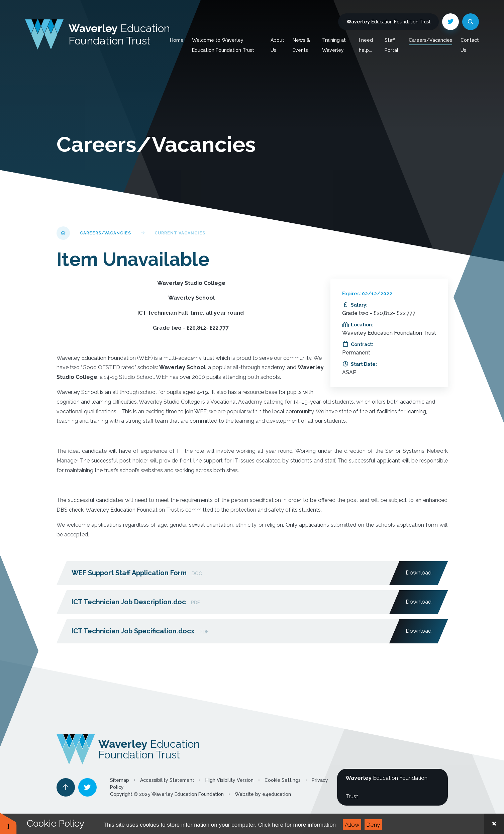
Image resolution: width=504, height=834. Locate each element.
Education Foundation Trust (388, 22)
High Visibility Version (229, 780)
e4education (277, 794)
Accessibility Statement (167, 780)
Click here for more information (297, 825)
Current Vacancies (180, 233)
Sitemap (120, 780)
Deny (373, 825)
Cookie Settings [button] (283, 780)
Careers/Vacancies (106, 233)
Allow (352, 825)
